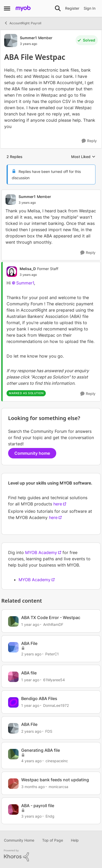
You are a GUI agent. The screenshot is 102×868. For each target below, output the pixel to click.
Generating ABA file (41, 750)
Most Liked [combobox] (83, 157)
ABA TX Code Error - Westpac (51, 617)
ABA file (29, 673)
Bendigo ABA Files (39, 698)
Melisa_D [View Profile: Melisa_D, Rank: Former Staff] (28, 269)
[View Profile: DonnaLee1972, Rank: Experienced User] (13, 702)
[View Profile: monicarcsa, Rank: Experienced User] (13, 784)
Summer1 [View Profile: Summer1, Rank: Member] (28, 38)
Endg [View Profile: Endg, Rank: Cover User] (50, 816)
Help (75, 840)
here (58, 504)
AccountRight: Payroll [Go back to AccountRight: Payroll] (23, 23)
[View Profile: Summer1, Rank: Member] (11, 40)
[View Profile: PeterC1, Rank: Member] (13, 647)
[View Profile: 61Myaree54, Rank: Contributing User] (13, 677)
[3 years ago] (31, 816)
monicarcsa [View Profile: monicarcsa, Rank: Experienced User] (58, 787)
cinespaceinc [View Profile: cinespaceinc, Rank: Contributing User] (57, 761)
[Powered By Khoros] (51, 855)
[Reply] (89, 141)
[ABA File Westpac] (35, 203)
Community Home (19, 840)
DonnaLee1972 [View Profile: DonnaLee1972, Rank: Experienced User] (56, 705)
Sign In (90, 8)
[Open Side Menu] (7, 8)
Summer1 (25, 283)
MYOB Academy (41, 552)
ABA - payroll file (38, 806)
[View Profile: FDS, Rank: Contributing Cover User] (13, 728)
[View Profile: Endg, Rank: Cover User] (13, 809)
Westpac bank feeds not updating (55, 780)
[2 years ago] (31, 654)
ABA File (29, 643)
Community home (32, 453)
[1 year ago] (30, 624)
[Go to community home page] (23, 8)
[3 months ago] (33, 787)
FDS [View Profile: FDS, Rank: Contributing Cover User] (49, 731)
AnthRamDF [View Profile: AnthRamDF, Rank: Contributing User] (53, 624)
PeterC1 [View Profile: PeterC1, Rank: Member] (52, 654)
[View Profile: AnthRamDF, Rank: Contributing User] (13, 621)
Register (72, 8)
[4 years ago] (31, 761)
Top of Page (53, 840)
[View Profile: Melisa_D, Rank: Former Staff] (12, 272)
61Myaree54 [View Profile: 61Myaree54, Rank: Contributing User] (54, 680)
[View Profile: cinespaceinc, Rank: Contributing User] (13, 754)
